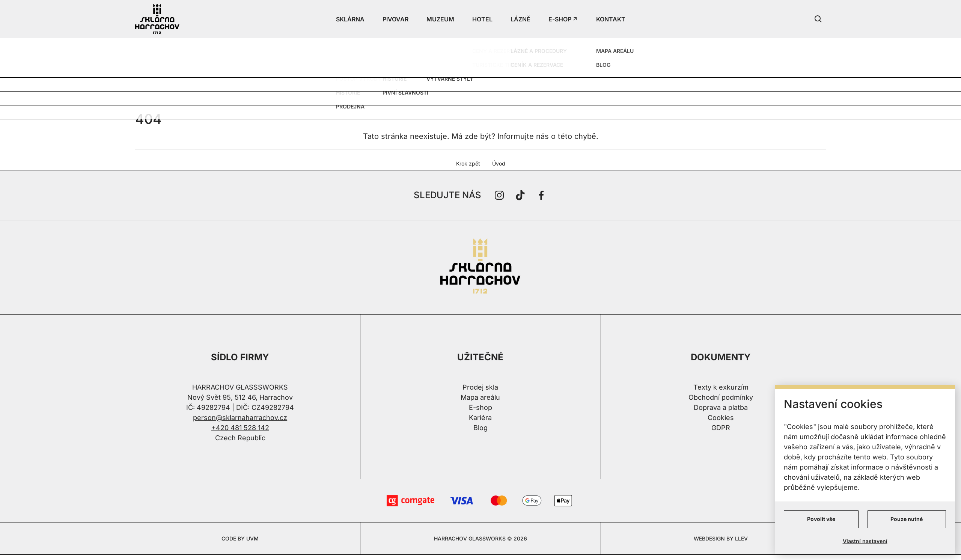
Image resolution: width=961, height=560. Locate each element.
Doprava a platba (721, 407)
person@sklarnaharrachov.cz (240, 418)
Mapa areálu (480, 397)
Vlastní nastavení (865, 541)
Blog (480, 428)
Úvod (499, 163)
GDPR (721, 428)
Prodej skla (480, 387)
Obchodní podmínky (721, 397)
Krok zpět (468, 163)
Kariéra (480, 418)
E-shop (480, 407)
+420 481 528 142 (240, 428)
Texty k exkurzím (721, 387)
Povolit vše (821, 519)
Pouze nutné (907, 519)
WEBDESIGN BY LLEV (721, 538)
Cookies (721, 418)
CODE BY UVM (240, 538)
